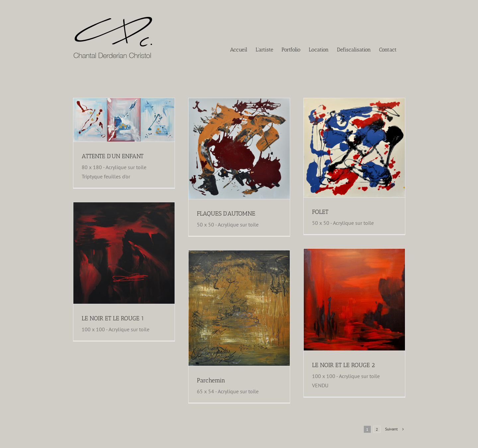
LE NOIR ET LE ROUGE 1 (113, 318)
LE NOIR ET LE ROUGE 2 (343, 365)
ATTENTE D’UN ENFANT (113, 156)
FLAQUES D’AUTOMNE (226, 214)
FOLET (320, 212)
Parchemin (211, 380)
